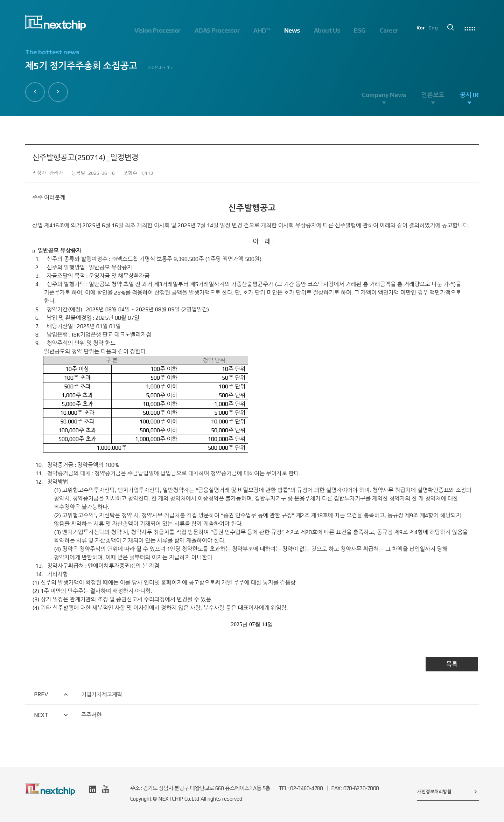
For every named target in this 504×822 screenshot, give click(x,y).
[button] (35, 92)
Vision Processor (157, 30)
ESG (360, 30)
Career (389, 30)
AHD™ (262, 30)
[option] (252, 63)
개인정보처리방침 (448, 792)
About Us (327, 30)
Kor (422, 30)
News (292, 30)
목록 (452, 664)
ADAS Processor (217, 30)
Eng (435, 30)
